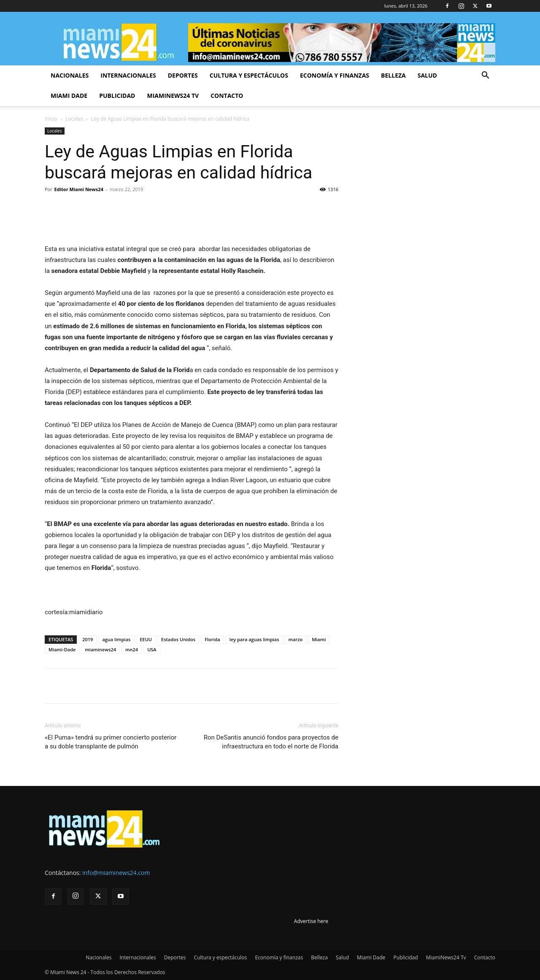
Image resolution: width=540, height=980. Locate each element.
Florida (212, 639)
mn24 (132, 649)
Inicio (51, 119)
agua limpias (116, 639)
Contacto (227, 96)
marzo (296, 639)
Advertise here (311, 921)
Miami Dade (69, 96)
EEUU (146, 639)
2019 (88, 639)
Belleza (393, 75)
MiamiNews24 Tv (173, 96)
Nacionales (70, 75)
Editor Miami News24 (79, 189)
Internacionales (128, 75)
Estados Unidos (178, 639)
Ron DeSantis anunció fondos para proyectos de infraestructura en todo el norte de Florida (271, 742)
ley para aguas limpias (254, 639)
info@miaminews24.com (116, 873)
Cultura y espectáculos (249, 75)
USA (152, 649)
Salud (427, 75)
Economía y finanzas (335, 75)
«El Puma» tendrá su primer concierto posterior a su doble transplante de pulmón (111, 742)
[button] (485, 76)
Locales (74, 119)
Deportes (183, 75)
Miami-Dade (62, 649)
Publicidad (117, 96)
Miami (319, 639)
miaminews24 (100, 649)
